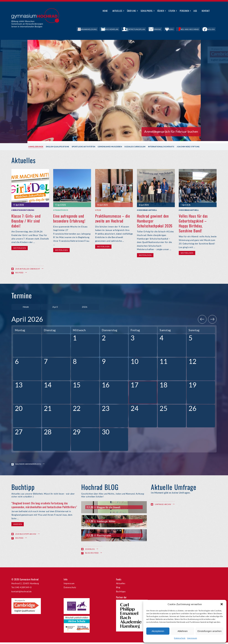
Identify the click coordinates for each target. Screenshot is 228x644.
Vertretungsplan (156, 29)
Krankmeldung (119, 29)
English (213, 29)
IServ (182, 29)
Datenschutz (180, 638)
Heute (26, 308)
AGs (195, 11)
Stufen (172, 11)
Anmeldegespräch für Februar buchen (171, 131)
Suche (214, 11)
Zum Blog (90, 551)
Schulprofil (147, 11)
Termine (172, 29)
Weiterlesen (20, 248)
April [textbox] (55, 308)
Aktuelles (117, 11)
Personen (184, 11)
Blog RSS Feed (92, 554)
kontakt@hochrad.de (21, 593)
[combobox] (55, 308)
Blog (118, 589)
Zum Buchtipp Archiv (26, 536)
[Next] (212, 321)
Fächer (161, 11)
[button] (222, 604)
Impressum (192, 638)
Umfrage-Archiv (163, 506)
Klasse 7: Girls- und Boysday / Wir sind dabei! (26, 221)
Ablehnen (182, 631)
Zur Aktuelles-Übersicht (28, 269)
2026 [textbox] (85, 308)
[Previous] (202, 321)
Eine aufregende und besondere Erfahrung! (69, 218)
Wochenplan (137, 29)
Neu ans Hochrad (197, 29)
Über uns (131, 11)
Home (105, 11)
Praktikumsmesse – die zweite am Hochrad (113, 218)
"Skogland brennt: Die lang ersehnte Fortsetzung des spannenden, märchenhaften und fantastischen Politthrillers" (44, 507)
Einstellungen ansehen (209, 631)
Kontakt (206, 11)
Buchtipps (121, 593)
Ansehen (18, 526)
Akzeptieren (158, 631)
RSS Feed (19, 272)
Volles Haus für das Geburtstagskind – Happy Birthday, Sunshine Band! (193, 223)
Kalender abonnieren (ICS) (28, 466)
